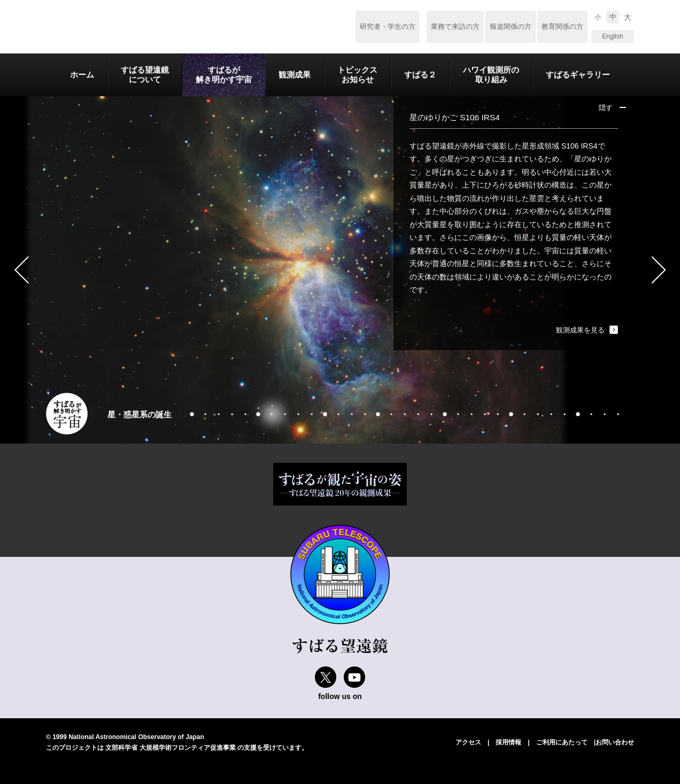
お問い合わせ (615, 742)
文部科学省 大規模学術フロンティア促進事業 (170, 748)
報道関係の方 (511, 27)
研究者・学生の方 (388, 27)
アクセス (468, 742)
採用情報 (508, 742)
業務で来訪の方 (455, 27)
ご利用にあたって (562, 742)
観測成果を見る (580, 330)
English (612, 36)
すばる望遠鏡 (121, 27)
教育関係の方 (562, 27)
